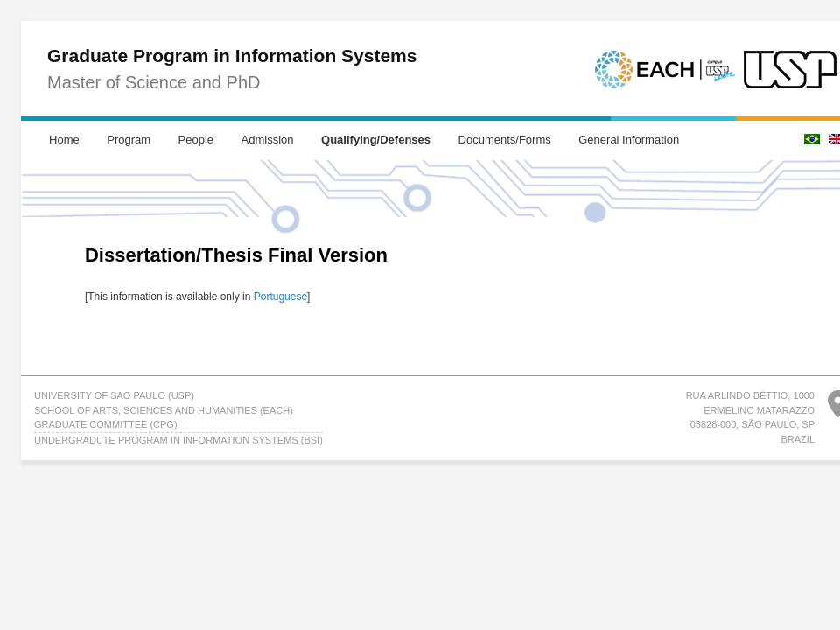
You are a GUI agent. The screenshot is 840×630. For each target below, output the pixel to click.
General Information (629, 140)
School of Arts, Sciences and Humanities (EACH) (164, 410)
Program (129, 140)
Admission (268, 140)
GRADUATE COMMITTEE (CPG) (106, 424)
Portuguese (280, 297)
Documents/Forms (505, 140)
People (196, 140)
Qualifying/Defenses (376, 140)
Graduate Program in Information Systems (232, 56)
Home (64, 140)
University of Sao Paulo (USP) (114, 395)
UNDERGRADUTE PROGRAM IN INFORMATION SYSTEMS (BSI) (178, 440)
